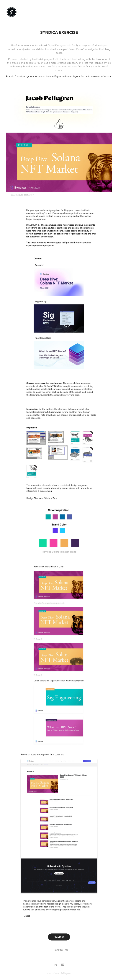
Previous (59, 937)
